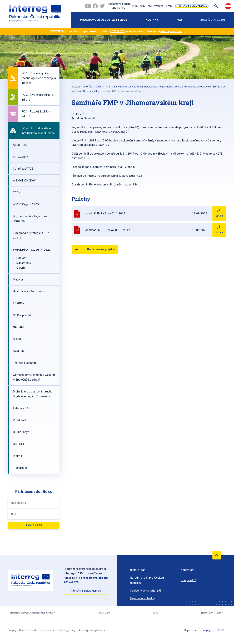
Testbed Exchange (25, 363)
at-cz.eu (76, 87)
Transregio (20, 468)
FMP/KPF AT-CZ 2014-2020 (32, 250)
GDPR (221, 630)
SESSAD (18, 339)
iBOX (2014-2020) (213, 20)
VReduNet (19, 420)
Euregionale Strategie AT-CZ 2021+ (31, 235)
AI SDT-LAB (20, 145)
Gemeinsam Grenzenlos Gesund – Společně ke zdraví (34, 377)
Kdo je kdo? (188, 580)
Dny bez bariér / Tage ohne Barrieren (30, 219)
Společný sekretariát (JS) (146, 591)
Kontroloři (187, 570)
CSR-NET (19, 444)
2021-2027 (117, 31)
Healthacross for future (28, 291)
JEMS (168, 6)
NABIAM (18, 327)
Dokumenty (24, 263)
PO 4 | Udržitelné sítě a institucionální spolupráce (38, 131)
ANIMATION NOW (24, 180)
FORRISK (19, 303)
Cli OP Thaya (21, 432)
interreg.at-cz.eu (171, 31)
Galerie (21, 268)
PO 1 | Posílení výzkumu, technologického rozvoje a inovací (39, 78)
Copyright (207, 630)
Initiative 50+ (21, 408)
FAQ (179, 20)
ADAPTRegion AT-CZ (26, 204)
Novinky (152, 20)
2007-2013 (139, 6)
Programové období (119, 6)
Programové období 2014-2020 (104, 20)
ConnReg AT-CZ (23, 169)
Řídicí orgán (138, 570)
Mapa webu (190, 630)
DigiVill (17, 456)
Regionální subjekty (143, 598)
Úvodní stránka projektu (101, 249)
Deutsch (228, 6)
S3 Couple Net (22, 315)
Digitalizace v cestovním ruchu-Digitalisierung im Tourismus (33, 394)
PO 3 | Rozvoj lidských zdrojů (36, 114)
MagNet (18, 279)
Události (22, 258)
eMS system (155, 6)
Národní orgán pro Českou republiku (147, 580)
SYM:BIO (19, 351)
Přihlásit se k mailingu (192, 6)
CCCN (17, 192)
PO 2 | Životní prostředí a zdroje (38, 97)
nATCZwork (21, 157)
